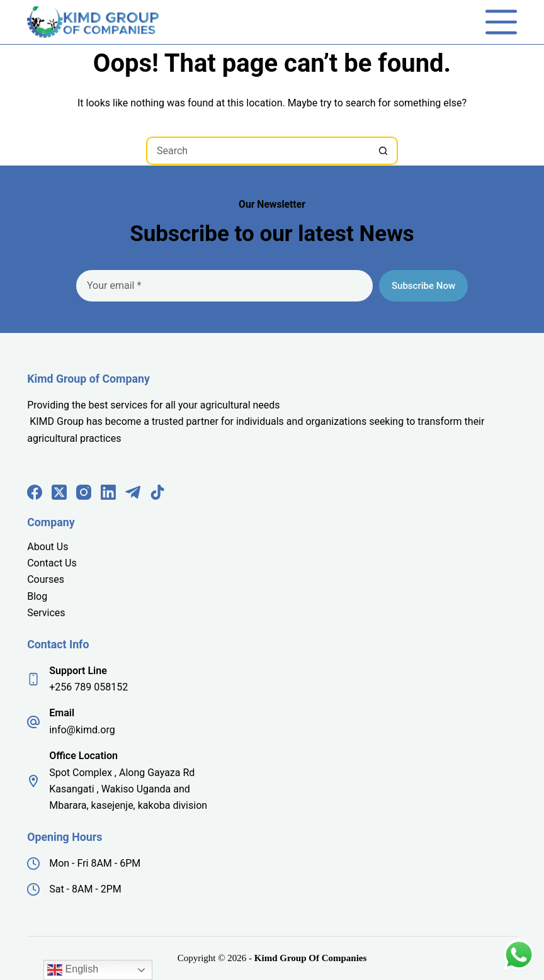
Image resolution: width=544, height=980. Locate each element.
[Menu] (501, 22)
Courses (46, 579)
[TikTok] (157, 492)
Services (46, 613)
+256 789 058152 (88, 687)
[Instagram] (84, 492)
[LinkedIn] (108, 492)
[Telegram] (133, 492)
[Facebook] (35, 492)
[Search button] (384, 151)
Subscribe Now (423, 286)
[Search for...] (258, 151)
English (73, 970)
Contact (46, 563)
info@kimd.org (82, 730)
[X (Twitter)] (59, 492)
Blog (37, 596)
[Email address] (224, 286)
